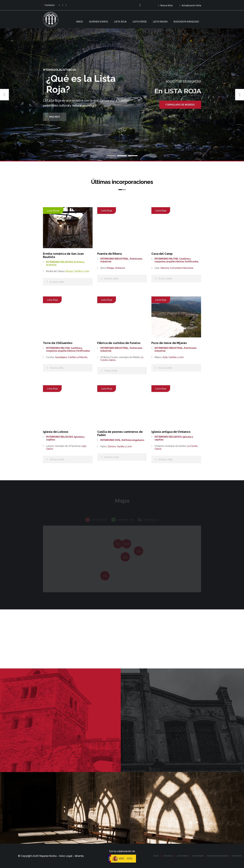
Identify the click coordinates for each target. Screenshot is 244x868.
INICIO (156, 856)
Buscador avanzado (186, 22)
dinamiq (79, 856)
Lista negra (160, 22)
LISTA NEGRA (198, 856)
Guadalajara (61, 357)
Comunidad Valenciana (181, 268)
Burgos (69, 271)
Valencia (165, 268)
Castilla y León (82, 271)
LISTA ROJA (168, 856)
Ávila (165, 357)
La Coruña (192, 446)
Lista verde (140, 22)
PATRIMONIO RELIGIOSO (60, 262)
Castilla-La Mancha (78, 357)
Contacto (49, 5)
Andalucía (120, 268)
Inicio (80, 22)
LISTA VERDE (182, 856)
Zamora (112, 446)
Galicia (112, 360)
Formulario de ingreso (180, 105)
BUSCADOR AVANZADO (218, 856)
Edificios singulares (133, 440)
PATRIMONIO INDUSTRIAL (115, 259)
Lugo (83, 446)
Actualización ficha (190, 5)
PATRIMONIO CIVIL (110, 440)
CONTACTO (237, 856)
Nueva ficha (165, 5)
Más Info (55, 117)
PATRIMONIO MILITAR (166, 259)
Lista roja (120, 22)
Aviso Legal (66, 856)
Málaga (110, 268)
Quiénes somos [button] (98, 22)
